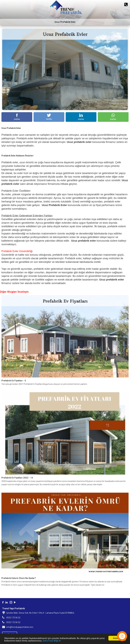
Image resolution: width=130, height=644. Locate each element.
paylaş (17, 117)
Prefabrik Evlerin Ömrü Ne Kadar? (19, 578)
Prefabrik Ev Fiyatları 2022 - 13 (17, 478)
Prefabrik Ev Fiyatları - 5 (14, 381)
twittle (49, 117)
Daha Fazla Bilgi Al (52, 641)
